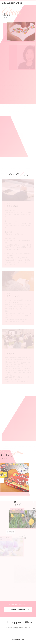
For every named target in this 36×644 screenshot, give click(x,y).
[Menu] (34, 3)
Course (13, 174)
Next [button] (24, 480)
